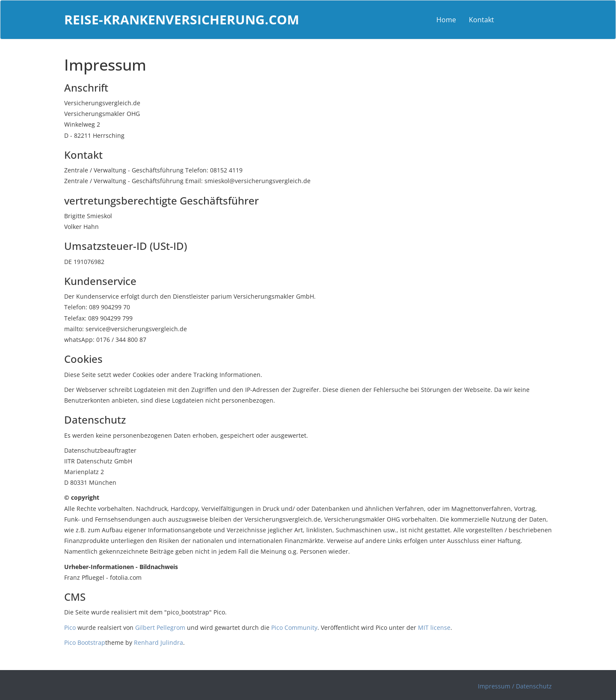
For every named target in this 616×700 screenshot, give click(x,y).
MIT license (434, 627)
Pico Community (294, 627)
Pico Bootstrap (85, 642)
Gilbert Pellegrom (160, 627)
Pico (70, 627)
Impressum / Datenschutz (515, 686)
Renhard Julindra (158, 642)
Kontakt (481, 20)
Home (446, 20)
